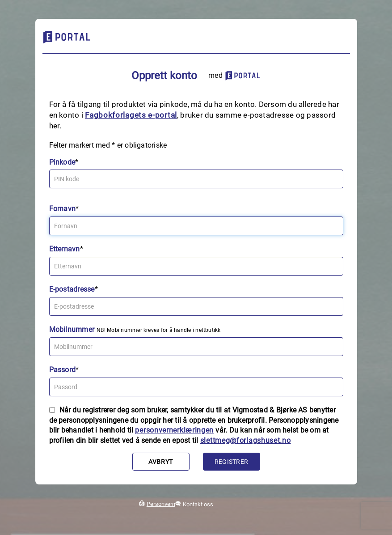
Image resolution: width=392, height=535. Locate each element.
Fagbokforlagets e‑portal (131, 115)
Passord (63, 370)
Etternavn (65, 249)
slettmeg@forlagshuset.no (246, 440)
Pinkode (62, 162)
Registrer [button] (231, 462)
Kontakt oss (198, 504)
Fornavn (63, 209)
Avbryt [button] (161, 462)
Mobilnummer (72, 329)
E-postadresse (72, 289)
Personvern (161, 504)
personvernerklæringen (174, 430)
